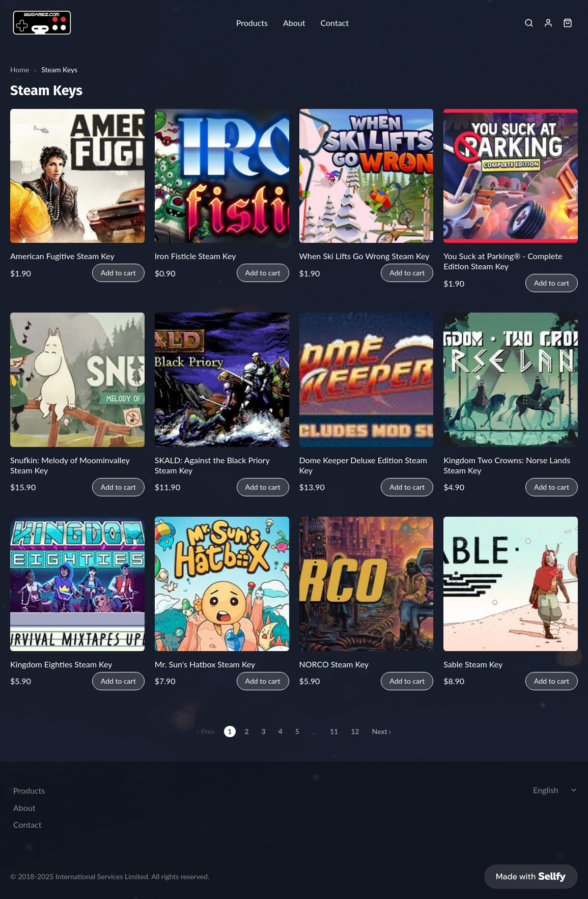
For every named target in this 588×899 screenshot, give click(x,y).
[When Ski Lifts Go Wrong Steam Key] (367, 176)
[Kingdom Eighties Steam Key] (77, 584)
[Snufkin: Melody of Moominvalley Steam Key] (77, 380)
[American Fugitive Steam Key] (77, 176)
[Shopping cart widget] (568, 23)
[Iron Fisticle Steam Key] (222, 176)
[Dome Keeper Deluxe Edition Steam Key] (367, 380)
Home (20, 69)
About (294, 23)
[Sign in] (548, 23)
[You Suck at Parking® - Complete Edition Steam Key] (511, 176)
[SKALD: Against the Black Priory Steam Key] (222, 380)
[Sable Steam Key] (511, 584)
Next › (381, 731)
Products (252, 23)
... (315, 731)
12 (355, 731)
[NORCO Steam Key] (367, 584)
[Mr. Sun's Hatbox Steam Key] (222, 584)
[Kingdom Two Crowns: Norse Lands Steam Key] (511, 380)
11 (334, 731)
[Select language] (556, 790)
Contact (334, 23)
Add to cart (118, 273)
